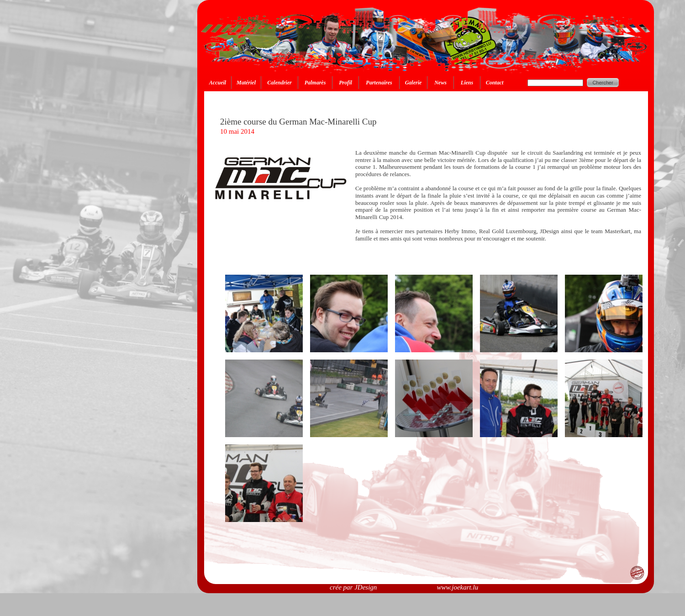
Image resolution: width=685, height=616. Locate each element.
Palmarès (315, 83)
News (440, 83)
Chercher (603, 83)
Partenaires (379, 83)
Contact (495, 83)
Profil (345, 83)
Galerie (414, 83)
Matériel (246, 83)
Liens (467, 83)
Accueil (218, 83)
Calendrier (279, 83)
